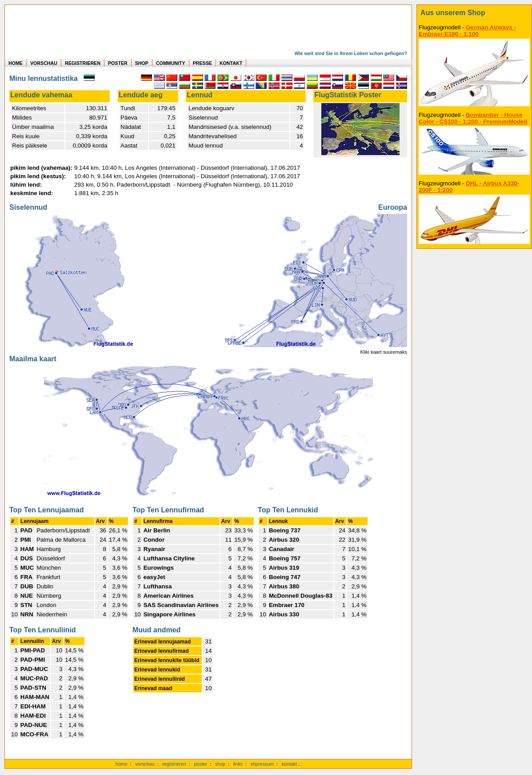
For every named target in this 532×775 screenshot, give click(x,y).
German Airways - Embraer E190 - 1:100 (467, 31)
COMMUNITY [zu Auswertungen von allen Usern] (171, 63)
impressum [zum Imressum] (262, 764)
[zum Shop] (474, 13)
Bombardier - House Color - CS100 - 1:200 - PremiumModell (473, 118)
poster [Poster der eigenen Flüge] (201, 764)
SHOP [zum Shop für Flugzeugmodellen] (142, 63)
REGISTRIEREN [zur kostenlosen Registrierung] (83, 63)
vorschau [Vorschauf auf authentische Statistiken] (145, 764)
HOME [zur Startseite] (16, 63)
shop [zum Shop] (220, 764)
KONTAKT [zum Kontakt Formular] (231, 63)
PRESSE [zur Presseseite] (202, 63)
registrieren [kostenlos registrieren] (174, 764)
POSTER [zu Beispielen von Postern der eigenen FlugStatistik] (118, 63)
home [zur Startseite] (122, 764)
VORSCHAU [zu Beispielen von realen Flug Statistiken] (44, 63)
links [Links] (238, 764)
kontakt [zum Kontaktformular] (289, 764)
